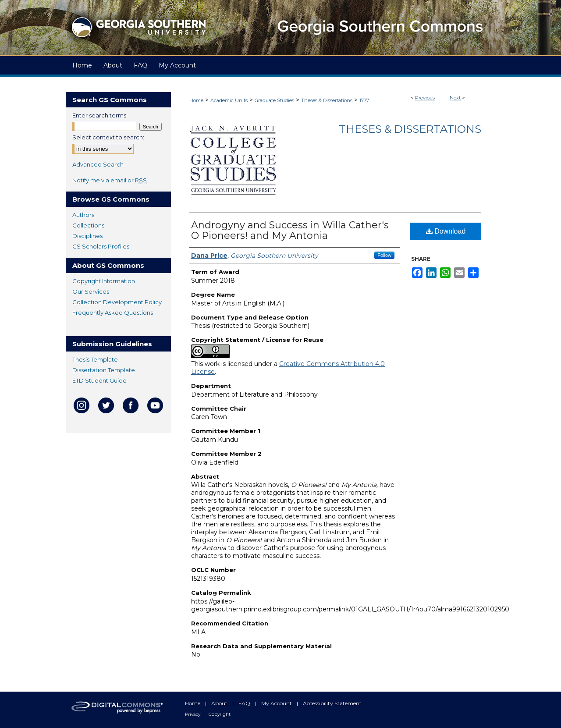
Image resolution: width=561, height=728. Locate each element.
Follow (384, 255)
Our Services (91, 291)
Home (196, 100)
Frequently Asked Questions (113, 313)
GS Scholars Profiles (101, 246)
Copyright (220, 714)
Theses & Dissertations (327, 100)
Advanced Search (98, 164)
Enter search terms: (100, 115)
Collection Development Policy (117, 302)
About (220, 703)
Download (446, 231)
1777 (364, 100)
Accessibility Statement (332, 703)
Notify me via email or (110, 180)
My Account (277, 703)
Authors (83, 215)
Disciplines (87, 236)
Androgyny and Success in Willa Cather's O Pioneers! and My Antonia (290, 230)
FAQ (245, 703)
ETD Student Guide (99, 380)
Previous (425, 98)
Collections (88, 225)
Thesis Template (95, 359)
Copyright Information (104, 281)
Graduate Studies (274, 100)
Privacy (193, 714)
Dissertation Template (104, 370)
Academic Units (229, 100)
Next (455, 98)
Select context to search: (108, 137)
